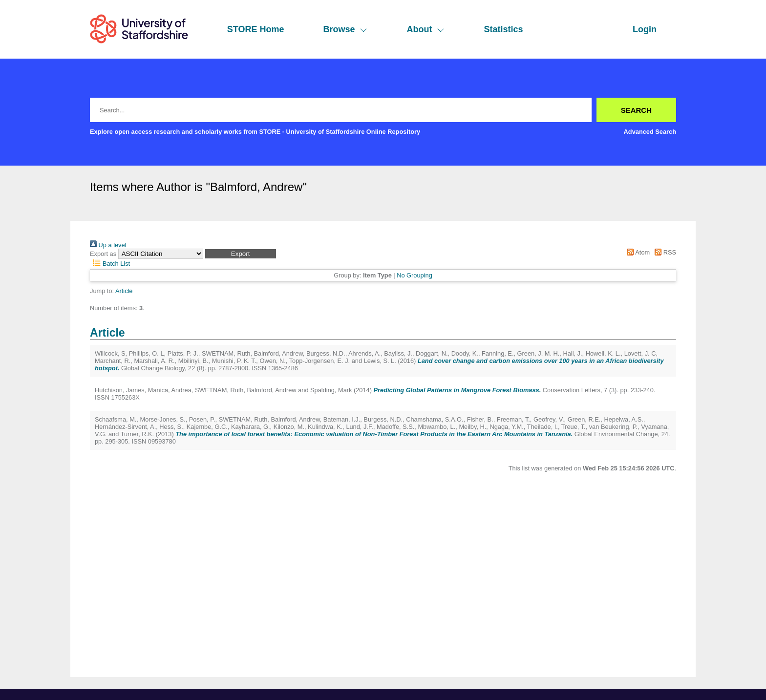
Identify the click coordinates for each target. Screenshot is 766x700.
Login (645, 29)
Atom (637, 252)
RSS (664, 252)
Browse (345, 29)
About (426, 29)
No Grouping (415, 275)
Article (124, 291)
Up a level (108, 245)
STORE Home (256, 29)
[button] (241, 254)
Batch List (110, 264)
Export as (103, 254)
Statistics (503, 29)
